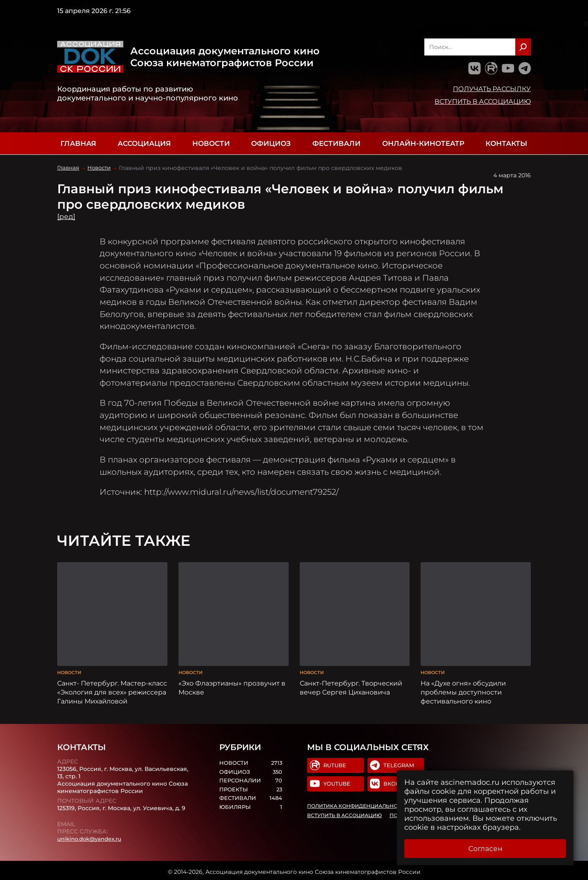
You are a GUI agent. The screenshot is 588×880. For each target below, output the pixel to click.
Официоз (271, 143)
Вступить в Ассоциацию (483, 101)
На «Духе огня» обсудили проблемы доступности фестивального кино (463, 689)
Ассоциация (144, 143)
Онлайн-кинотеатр (423, 143)
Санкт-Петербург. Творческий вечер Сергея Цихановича (351, 685)
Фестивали (336, 143)
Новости (211, 143)
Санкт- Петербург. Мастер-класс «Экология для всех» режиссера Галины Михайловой (112, 689)
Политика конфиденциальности (358, 804)
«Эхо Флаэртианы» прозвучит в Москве (232, 685)
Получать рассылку (492, 89)
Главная (78, 143)
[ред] (67, 217)
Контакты (506, 143)
